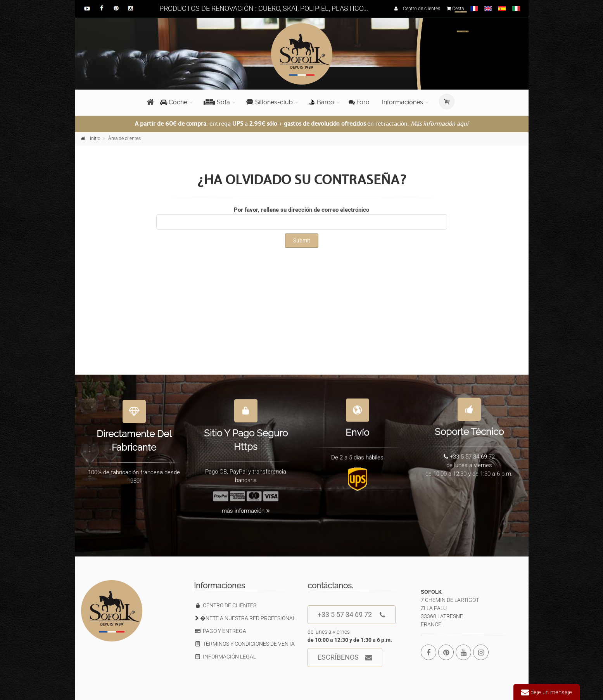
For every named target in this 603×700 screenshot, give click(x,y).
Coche (174, 102)
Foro (359, 102)
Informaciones (403, 102)
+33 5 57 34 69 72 (352, 615)
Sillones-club (270, 102)
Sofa (217, 102)
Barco (322, 102)
